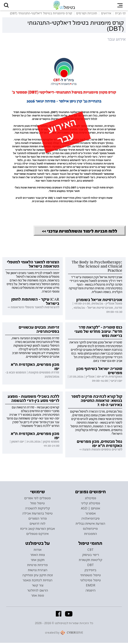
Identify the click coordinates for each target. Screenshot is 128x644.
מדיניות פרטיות (37, 566)
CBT (91, 551)
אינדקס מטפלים (37, 535)
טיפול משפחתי (91, 576)
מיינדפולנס (90, 530)
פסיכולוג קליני (91, 504)
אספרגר (91, 515)
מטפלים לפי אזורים (37, 499)
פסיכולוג (91, 499)
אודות (38, 551)
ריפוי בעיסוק (91, 556)
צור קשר (38, 586)
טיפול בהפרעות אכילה (37, 515)
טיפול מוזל (37, 504)
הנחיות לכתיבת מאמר (37, 581)
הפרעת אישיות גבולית (90, 525)
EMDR (91, 586)
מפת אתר (38, 597)
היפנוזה (91, 592)
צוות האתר (37, 556)
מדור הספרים (38, 520)
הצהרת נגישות (38, 571)
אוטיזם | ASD (91, 509)
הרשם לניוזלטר (38, 592)
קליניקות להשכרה (37, 509)
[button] (7, 6)
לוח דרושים (37, 525)
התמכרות (91, 535)
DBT (91, 566)
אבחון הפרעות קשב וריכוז (38, 530)
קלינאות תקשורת (91, 561)
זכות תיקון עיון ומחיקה (38, 576)
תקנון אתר (38, 561)
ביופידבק (90, 571)
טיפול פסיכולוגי (90, 581)
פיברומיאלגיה (91, 520)
